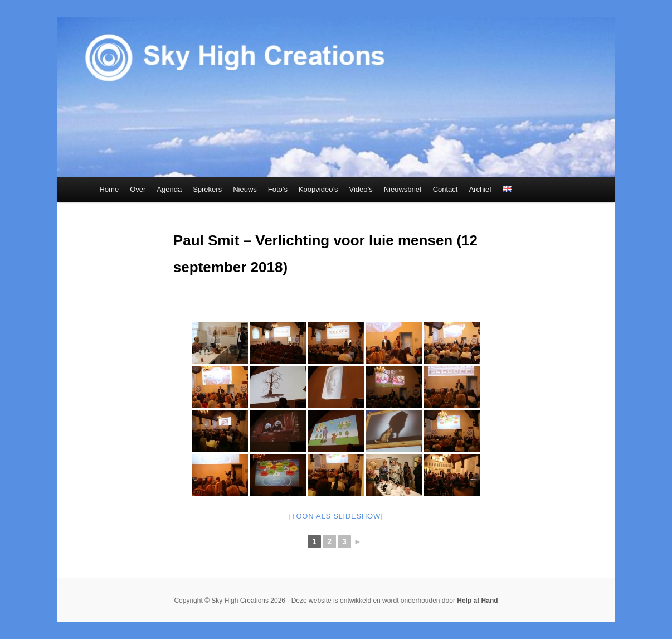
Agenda (169, 189)
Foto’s (278, 189)
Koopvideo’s (318, 189)
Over (138, 189)
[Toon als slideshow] (336, 516)
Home (109, 189)
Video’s (361, 189)
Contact (445, 189)
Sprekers (207, 189)
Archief (480, 189)
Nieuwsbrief (403, 189)
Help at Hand (477, 601)
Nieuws (245, 189)
